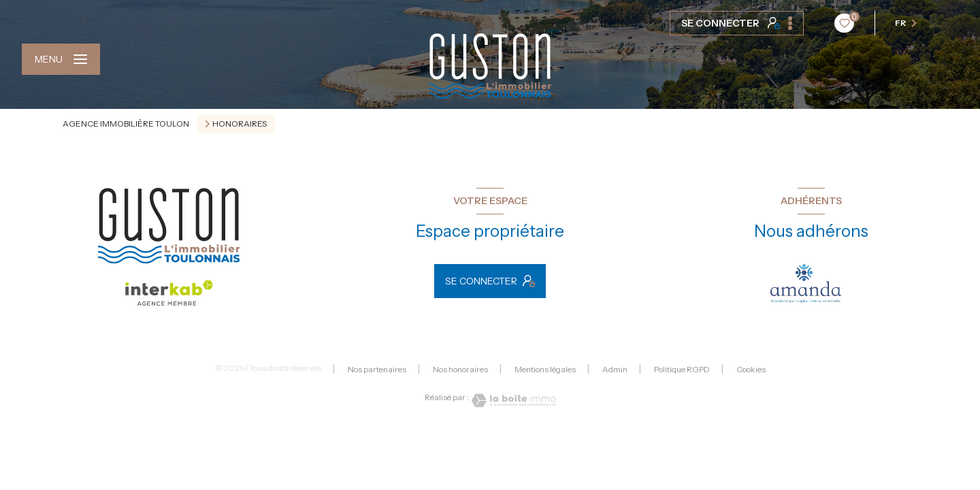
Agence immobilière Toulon (126, 124)
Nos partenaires (377, 369)
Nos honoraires (460, 369)
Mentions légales (545, 369)
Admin (615, 369)
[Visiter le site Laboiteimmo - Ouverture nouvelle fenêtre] (512, 401)
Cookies (751, 370)
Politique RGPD (682, 369)
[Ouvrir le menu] (61, 59)
